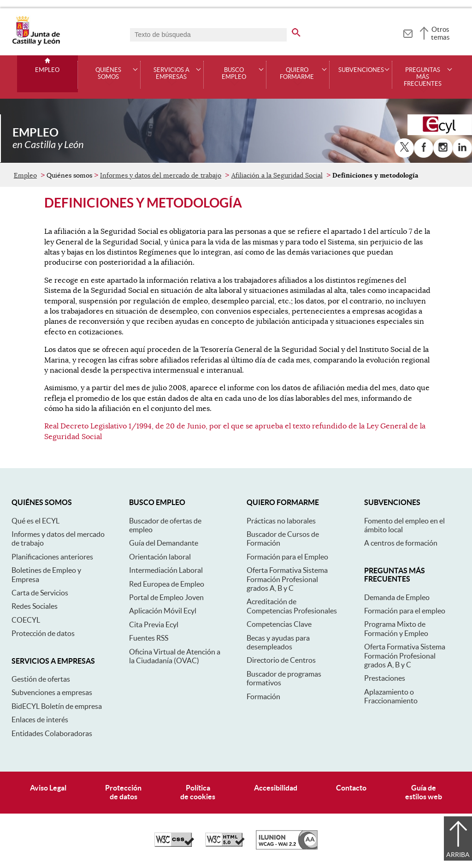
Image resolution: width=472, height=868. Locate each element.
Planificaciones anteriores (52, 557)
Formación (263, 696)
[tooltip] (408, 32)
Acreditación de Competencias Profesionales (292, 606)
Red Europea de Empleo (167, 584)
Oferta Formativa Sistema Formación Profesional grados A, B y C (287, 579)
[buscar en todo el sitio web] (296, 31)
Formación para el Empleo (287, 557)
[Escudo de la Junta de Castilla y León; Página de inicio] (36, 43)
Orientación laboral (160, 557)
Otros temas (440, 33)
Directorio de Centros (281, 660)
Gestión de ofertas (41, 679)
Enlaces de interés (40, 719)
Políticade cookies (198, 792)
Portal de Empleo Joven (166, 597)
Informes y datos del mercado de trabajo (161, 175)
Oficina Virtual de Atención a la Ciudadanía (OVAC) (175, 656)
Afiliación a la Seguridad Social (277, 175)
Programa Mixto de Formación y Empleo (396, 628)
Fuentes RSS (149, 638)
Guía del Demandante (164, 543)
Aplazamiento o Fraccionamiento (391, 696)
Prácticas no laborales (281, 521)
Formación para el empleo (405, 611)
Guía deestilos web (424, 792)
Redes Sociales (35, 606)
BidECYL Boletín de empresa (57, 706)
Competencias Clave (279, 624)
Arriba (458, 855)
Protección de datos (43, 633)
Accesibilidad (276, 788)
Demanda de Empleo (397, 597)
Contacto (351, 788)
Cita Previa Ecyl (154, 624)
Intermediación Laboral (166, 570)
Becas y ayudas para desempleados (278, 642)
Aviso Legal (48, 788)
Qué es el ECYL (35, 521)
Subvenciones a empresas (52, 692)
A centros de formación (401, 543)
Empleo (47, 70)
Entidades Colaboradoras (52, 733)
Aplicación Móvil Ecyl (163, 611)
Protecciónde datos (123, 792)
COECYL (26, 620)
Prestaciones (385, 678)
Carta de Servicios (40, 593)
